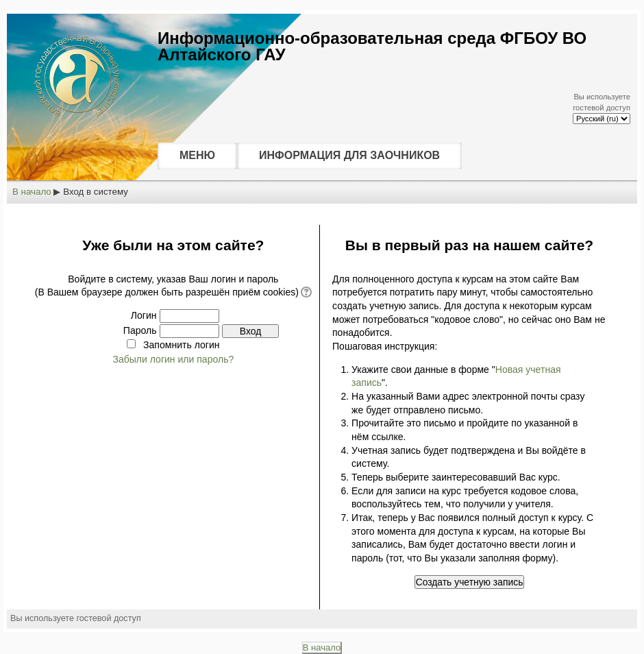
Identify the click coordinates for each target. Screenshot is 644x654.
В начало (32, 192)
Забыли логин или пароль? (173, 359)
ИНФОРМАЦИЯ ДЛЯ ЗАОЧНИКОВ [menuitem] (349, 155)
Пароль (140, 330)
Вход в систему (96, 192)
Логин (144, 315)
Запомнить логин (181, 345)
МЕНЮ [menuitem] (197, 155)
